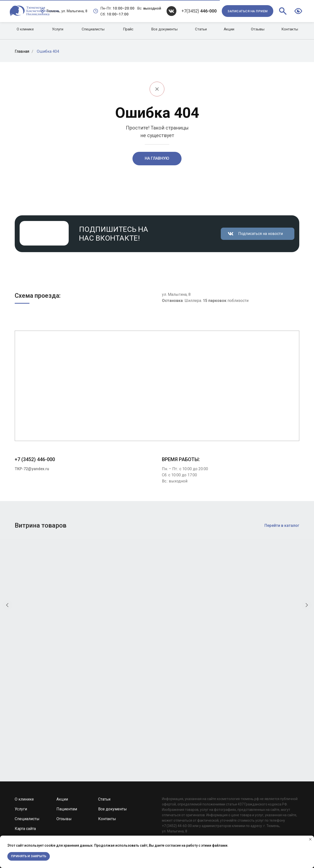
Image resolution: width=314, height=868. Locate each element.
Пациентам (67, 693)
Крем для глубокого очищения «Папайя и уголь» (189, 639)
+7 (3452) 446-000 (35, 459)
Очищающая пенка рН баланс (41, 637)
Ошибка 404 (48, 51)
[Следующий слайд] (307, 595)
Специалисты (27, 703)
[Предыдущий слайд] (7, 595)
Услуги (21, 693)
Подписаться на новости (261, 234)
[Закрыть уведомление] (310, 839)
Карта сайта (25, 712)
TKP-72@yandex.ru (32, 469)
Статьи (104, 683)
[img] (171, 11)
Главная (22, 51)
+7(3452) (199, 11)
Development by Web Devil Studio (203, 743)
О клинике (24, 683)
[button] (248, 11)
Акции (62, 683)
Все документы (112, 693)
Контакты (107, 703)
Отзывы (64, 703)
